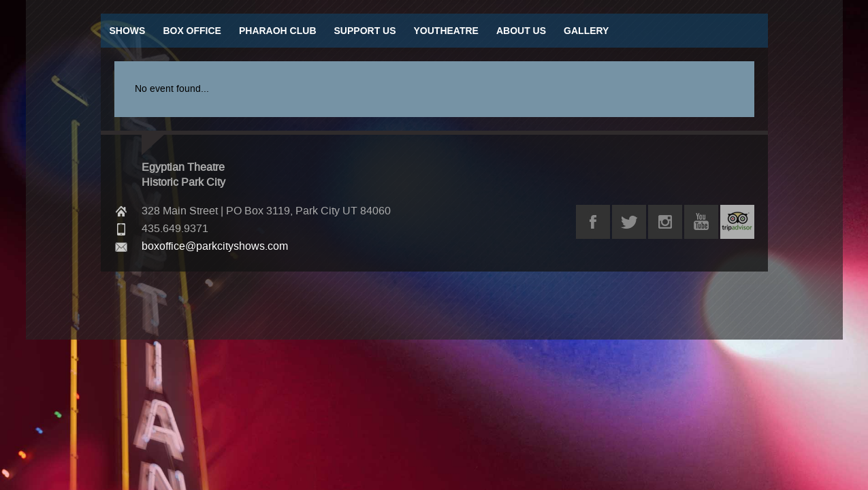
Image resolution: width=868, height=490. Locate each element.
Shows (128, 31)
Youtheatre (446, 31)
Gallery (586, 31)
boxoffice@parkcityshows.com (215, 246)
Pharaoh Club (278, 31)
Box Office (192, 31)
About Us (521, 31)
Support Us (365, 31)
